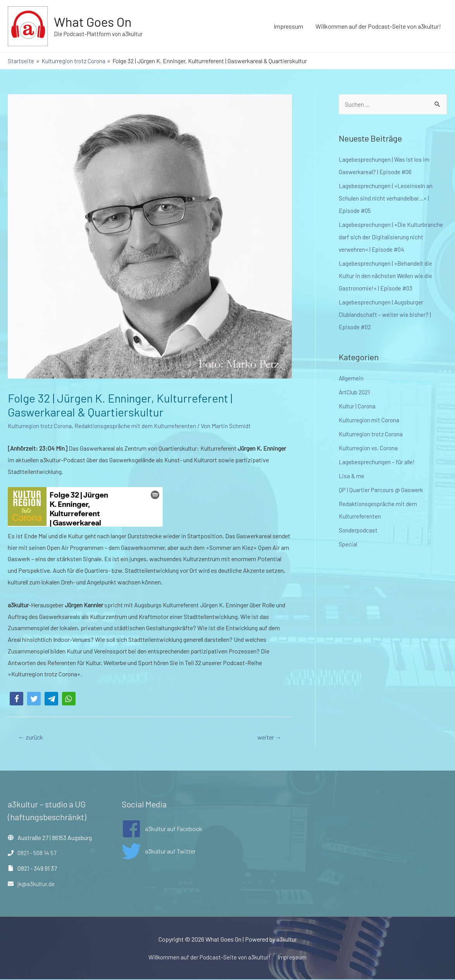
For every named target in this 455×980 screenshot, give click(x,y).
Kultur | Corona (358, 406)
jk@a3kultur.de (36, 884)
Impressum (288, 26)
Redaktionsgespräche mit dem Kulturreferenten (138, 426)
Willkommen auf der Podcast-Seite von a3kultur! (378, 26)
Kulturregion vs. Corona (369, 448)
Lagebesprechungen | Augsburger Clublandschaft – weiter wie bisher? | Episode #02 (385, 315)
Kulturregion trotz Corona (41, 426)
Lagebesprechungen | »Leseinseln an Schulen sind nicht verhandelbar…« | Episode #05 (386, 198)
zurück (32, 737)
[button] (16, 699)
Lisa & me (352, 476)
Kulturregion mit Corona (370, 420)
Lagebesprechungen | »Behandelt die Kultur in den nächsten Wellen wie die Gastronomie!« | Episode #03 (386, 276)
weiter (268, 737)
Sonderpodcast (359, 530)
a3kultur (286, 940)
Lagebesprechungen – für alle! (377, 462)
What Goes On (95, 22)
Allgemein (351, 378)
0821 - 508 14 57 (37, 853)
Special (348, 544)
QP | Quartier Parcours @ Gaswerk (382, 490)
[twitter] (159, 852)
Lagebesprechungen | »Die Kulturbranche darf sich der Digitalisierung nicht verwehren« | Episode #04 (391, 237)
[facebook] (162, 829)
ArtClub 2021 (355, 392)
